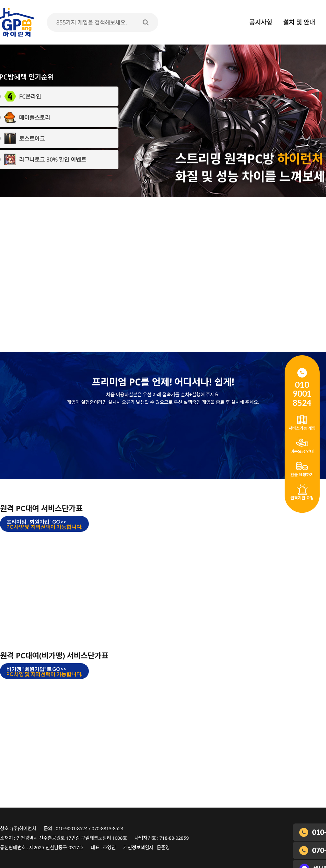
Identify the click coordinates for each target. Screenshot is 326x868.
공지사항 (261, 22)
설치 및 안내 (299, 22)
